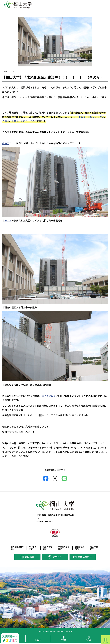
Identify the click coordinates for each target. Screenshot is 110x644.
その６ (24, 121)
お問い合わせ (85, 557)
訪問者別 (38, 640)
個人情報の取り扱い (17, 548)
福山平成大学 (94, 548)
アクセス (57, 557)
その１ (82, 117)
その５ (15, 121)
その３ (101, 117)
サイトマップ (33, 548)
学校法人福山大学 (64, 548)
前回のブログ (49, 396)
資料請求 (30, 557)
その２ (91, 117)
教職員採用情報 (80, 548)
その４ (6, 121)
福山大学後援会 (48, 548)
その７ (34, 121)
